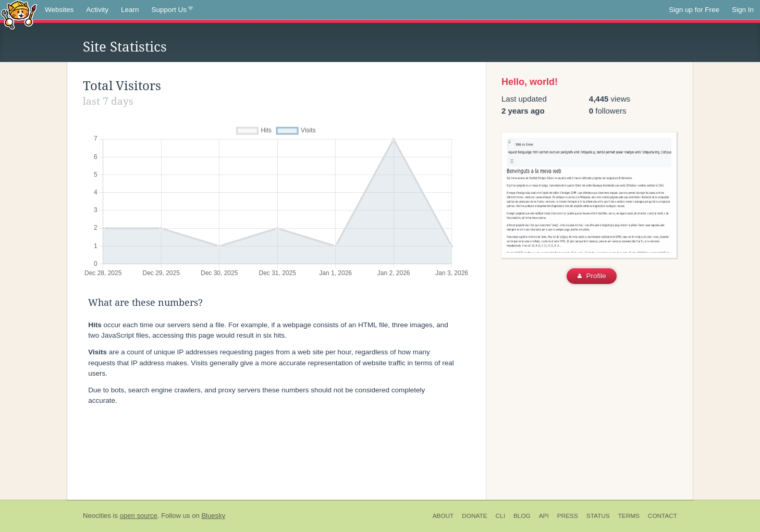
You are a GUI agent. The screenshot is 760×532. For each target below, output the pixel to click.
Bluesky (213, 516)
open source (139, 516)
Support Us (172, 10)
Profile (592, 276)
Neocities (97, 516)
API (544, 516)
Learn (130, 10)
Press (568, 516)
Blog (522, 516)
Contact (663, 516)
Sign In (743, 10)
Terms (629, 516)
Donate (474, 516)
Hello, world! (530, 82)
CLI (500, 516)
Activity (97, 10)
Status (598, 516)
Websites (59, 10)
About (443, 516)
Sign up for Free (694, 10)
